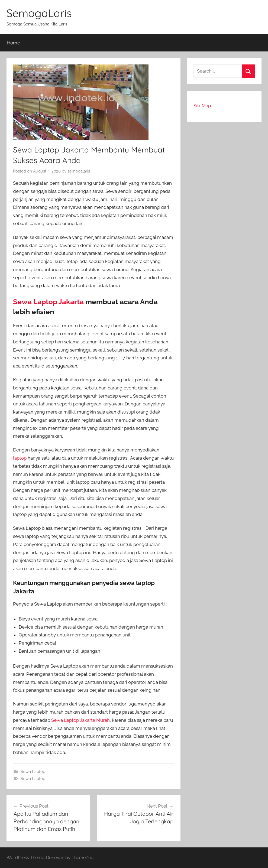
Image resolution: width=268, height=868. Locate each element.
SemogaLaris (39, 13)
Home (13, 43)
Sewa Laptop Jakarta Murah (80, 720)
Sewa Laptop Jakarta (48, 302)
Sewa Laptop (33, 772)
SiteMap (202, 106)
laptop (20, 458)
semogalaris (79, 171)
